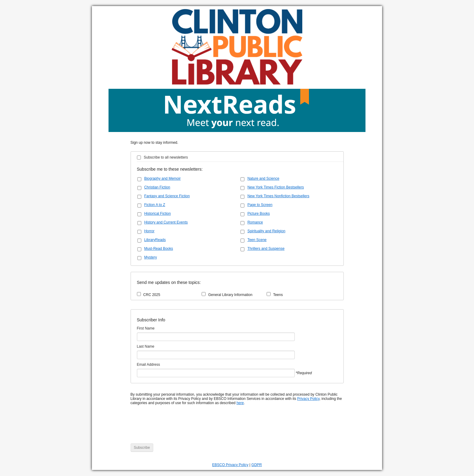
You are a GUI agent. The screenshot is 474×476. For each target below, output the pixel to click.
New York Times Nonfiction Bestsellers (278, 196)
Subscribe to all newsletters (166, 157)
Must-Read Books (159, 249)
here (240, 403)
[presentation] (177, 427)
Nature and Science (263, 178)
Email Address (149, 365)
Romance (255, 222)
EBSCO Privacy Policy (230, 465)
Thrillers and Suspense (266, 249)
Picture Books (258, 214)
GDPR (257, 465)
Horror (149, 231)
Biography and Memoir (162, 178)
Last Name (146, 346)
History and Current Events (166, 222)
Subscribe (142, 448)
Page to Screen (260, 205)
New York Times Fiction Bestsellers (276, 187)
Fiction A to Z (155, 205)
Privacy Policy (308, 399)
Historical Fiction (157, 214)
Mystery (151, 257)
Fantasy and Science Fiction (167, 196)
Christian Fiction (157, 187)
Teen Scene (257, 240)
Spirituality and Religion (266, 231)
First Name (146, 328)
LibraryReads (155, 240)
